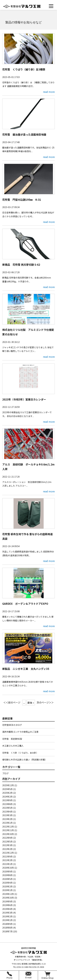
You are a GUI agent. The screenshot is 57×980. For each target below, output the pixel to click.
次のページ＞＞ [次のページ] (45, 702)
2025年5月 (7, 789)
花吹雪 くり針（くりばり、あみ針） (20, 753)
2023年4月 (7, 812)
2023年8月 (7, 804)
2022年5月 (7, 842)
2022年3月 (7, 845)
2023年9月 (7, 800)
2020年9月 (7, 871)
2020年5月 (7, 879)
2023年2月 (7, 819)
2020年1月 (7, 890)
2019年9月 (7, 901)
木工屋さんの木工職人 (13, 746)
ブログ (5, 773)
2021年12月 (8, 853)
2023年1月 (7, 823)
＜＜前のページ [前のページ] (12, 702)
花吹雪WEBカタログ (12, 725)
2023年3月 (7, 815)
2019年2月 (7, 916)
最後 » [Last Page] (31, 703)
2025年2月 (7, 793)
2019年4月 (7, 909)
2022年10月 (8, 834)
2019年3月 (7, 913)
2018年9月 (7, 924)
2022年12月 (8, 827)
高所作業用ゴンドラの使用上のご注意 (20, 732)
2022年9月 (7, 838)
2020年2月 (7, 886)
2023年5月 (7, 808)
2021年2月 (7, 860)
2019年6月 (7, 905)
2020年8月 (7, 875)
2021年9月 (7, 856)
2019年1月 (7, 920)
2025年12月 (8, 785)
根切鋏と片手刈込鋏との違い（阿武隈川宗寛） (25, 760)
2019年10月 (8, 898)
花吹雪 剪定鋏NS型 (12, 739)
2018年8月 (7, 928)
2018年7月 (7, 931)
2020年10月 (8, 868)
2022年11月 (8, 830)
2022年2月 (7, 849)
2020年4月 (7, 883)
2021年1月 (7, 864)
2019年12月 (8, 894)
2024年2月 (7, 797)
